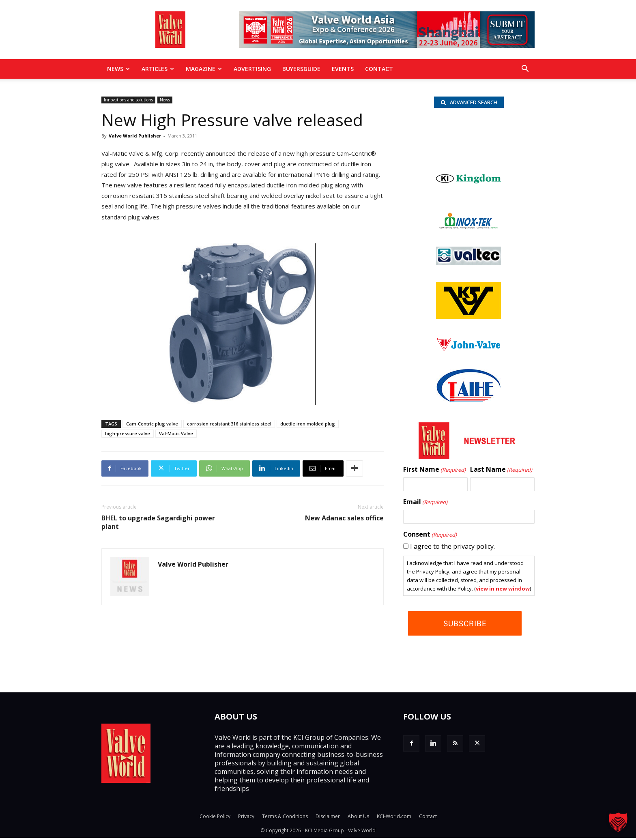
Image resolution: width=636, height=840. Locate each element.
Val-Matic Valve (176, 433)
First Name (434, 471)
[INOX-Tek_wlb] (468, 228)
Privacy (246, 818)
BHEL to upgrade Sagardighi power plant (158, 522)
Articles (158, 69)
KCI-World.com (394, 818)
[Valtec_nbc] (468, 264)
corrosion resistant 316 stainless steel (229, 424)
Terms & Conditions (285, 818)
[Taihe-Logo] (468, 401)
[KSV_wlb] (468, 318)
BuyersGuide (301, 69)
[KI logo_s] (468, 194)
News (118, 69)
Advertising (252, 69)
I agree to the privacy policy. (452, 548)
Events (343, 69)
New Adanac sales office (344, 518)
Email (425, 504)
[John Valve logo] (468, 350)
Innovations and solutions (128, 100)
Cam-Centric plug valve (152, 424)
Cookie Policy (215, 818)
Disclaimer (328, 818)
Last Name (501, 471)
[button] (525, 69)
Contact (379, 69)
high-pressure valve (128, 433)
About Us (358, 818)
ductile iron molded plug (308, 424)
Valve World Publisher (135, 136)
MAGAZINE (204, 69)
